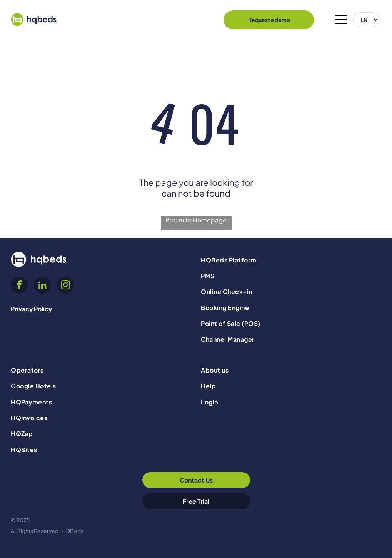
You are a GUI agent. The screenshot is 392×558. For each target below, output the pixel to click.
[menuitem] (291, 260)
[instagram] (65, 286)
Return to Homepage (196, 220)
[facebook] (19, 286)
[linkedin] (42, 286)
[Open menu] (341, 20)
